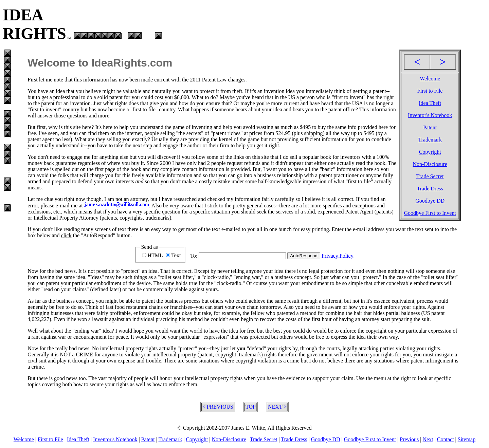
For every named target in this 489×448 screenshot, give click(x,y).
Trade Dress (430, 189)
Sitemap (467, 439)
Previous (409, 439)
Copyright (430, 152)
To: (194, 255)
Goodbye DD (430, 201)
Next (428, 439)
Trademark (430, 140)
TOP (251, 407)
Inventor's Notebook (430, 115)
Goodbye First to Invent (430, 213)
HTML (155, 255)
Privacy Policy (338, 255)
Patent (430, 127)
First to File (430, 91)
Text (176, 255)
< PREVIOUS (218, 407)
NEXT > (277, 407)
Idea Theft (430, 103)
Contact (446, 439)
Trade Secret (430, 176)
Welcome (430, 79)
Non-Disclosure (430, 164)
